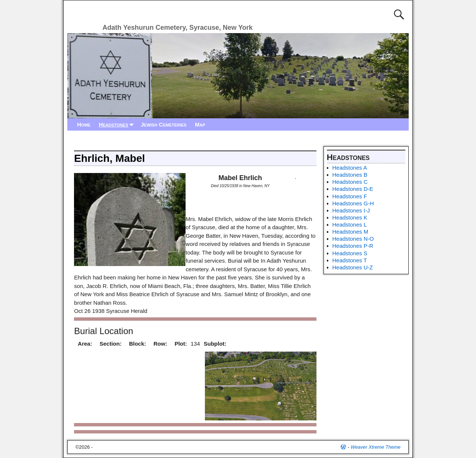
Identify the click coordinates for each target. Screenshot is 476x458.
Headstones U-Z (353, 267)
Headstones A (350, 168)
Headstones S (350, 253)
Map (200, 124)
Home (84, 124)
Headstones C (350, 182)
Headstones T (350, 260)
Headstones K (350, 217)
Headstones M (350, 232)
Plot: (181, 344)
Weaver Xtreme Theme (376, 447)
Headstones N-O (353, 239)
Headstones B (350, 175)
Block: (138, 344)
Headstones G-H (353, 203)
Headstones (118, 124)
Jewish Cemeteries (163, 124)
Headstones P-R (353, 246)
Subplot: (215, 344)
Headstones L (350, 225)
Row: (160, 344)
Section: (111, 344)
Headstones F (350, 196)
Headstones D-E (353, 189)
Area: (85, 344)
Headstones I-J (351, 210)
